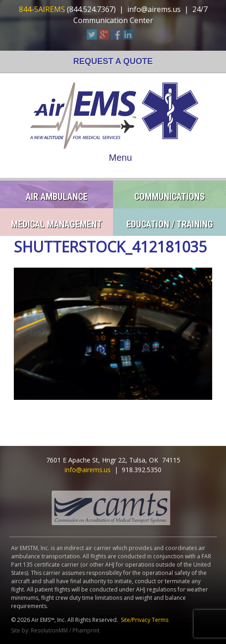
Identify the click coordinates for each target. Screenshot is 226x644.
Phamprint (86, 630)
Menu (120, 158)
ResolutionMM (49, 630)
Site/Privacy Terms (145, 620)
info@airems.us (154, 9)
